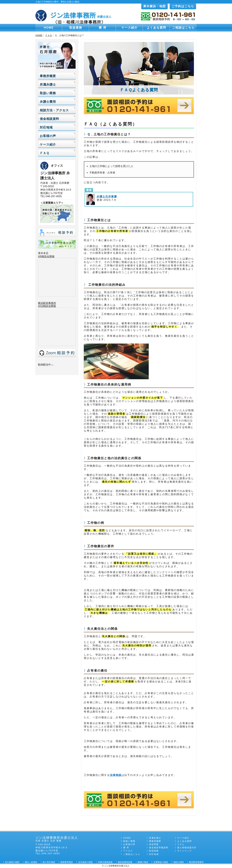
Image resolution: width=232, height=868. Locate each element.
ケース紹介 (130, 28)
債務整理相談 (67, 862)
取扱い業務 (48, 93)
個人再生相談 (49, 862)
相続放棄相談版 (125, 862)
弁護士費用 (48, 102)
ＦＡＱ (49, 35)
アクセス (128, 851)
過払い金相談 (31, 862)
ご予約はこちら (183, 6)
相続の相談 (179, 862)
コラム (181, 844)
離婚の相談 (143, 862)
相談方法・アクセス (54, 110)
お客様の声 (48, 136)
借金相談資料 (49, 119)
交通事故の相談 (161, 862)
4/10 (41, 306)
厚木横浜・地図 (155, 6)
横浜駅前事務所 (47, 303)
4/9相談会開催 (46, 256)
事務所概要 (48, 76)
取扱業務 (76, 28)
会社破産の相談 (85, 862)
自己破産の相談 (12, 862)
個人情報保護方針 (187, 848)
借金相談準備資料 (159, 848)
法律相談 (116, 775)
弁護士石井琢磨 (106, 196)
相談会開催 (49, 306)
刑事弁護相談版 (105, 862)
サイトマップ (184, 851)
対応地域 (46, 127)
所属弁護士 (48, 85)
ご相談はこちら (183, 28)
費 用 (103, 28)
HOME (49, 28)
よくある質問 (156, 28)
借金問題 (154, 844)
